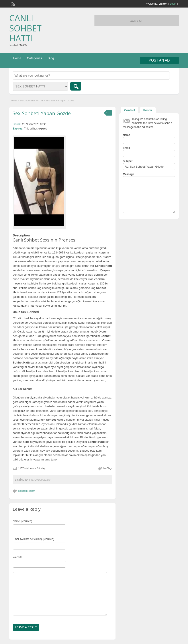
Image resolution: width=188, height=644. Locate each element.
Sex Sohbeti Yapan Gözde (42, 113)
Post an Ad (159, 60)
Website (17, 557)
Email (126, 148)
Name (126, 135)
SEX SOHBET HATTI (31, 101)
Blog (51, 58)
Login (173, 4)
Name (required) (22, 521)
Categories (35, 58)
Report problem (27, 491)
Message (128, 174)
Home (17, 58)
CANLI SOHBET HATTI (25, 28)
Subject (128, 161)
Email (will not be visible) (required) (33, 539)
